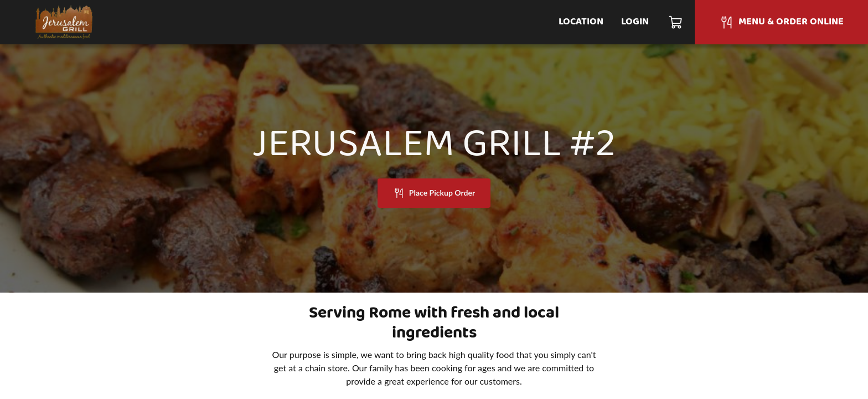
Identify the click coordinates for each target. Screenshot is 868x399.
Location (581, 22)
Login (635, 22)
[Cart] (676, 22)
